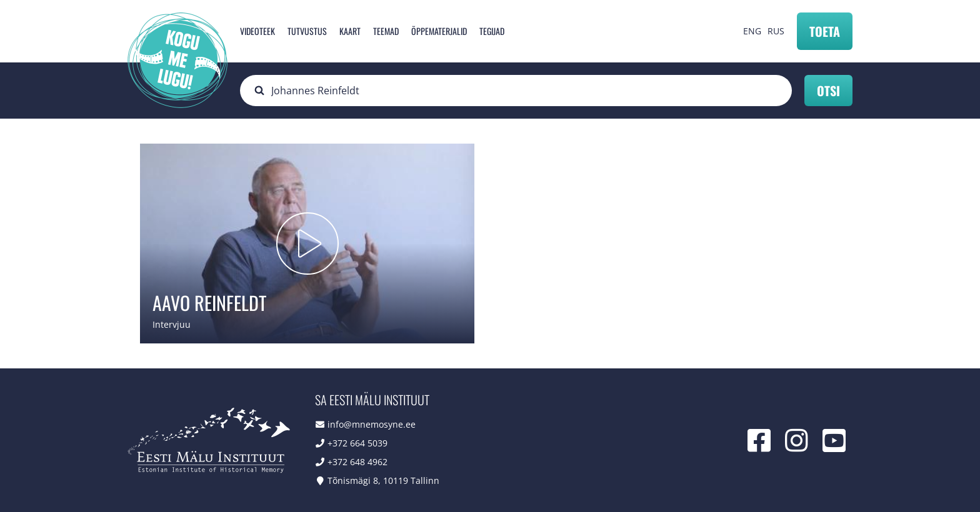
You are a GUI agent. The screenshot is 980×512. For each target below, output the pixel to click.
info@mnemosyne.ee (372, 424)
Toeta (825, 31)
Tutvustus (307, 31)
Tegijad (492, 31)
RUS (776, 31)
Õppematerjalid (439, 31)
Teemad (386, 31)
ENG (752, 31)
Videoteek (257, 31)
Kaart (350, 31)
